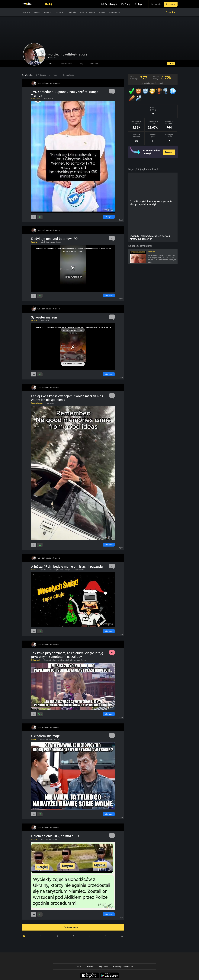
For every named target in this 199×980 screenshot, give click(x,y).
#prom (58, 242)
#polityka (45, 839)
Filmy (128, 4)
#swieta (43, 570)
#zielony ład (64, 660)
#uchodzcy (53, 839)
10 (24, 936)
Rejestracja (171, 4)
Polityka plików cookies (123, 966)
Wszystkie (29, 75)
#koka (51, 739)
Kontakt (79, 966)
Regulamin (104, 966)
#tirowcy (57, 739)
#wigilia (56, 570)
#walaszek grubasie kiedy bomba (72, 570)
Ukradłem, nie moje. (46, 736)
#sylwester (45, 321)
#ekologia (55, 660)
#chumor (51, 403)
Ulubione (94, 64)
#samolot (47, 660)
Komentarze (69, 75)
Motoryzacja (114, 12)
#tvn (45, 99)
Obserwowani (67, 64)
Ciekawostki (60, 12)
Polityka (73, 12)
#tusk (43, 242)
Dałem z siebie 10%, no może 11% (56, 836)
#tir (47, 739)
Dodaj (49, 4)
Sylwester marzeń (44, 317)
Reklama (91, 966)
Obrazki (43, 75)
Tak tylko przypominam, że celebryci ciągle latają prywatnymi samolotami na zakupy (67, 655)
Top (140, 4)
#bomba (50, 570)
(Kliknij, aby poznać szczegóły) (153, 83)
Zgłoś (121, 220)
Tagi (82, 64)
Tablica (51, 64)
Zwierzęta (26, 12)
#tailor (83, 660)
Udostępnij (109, 217)
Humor (37, 12)
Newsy (102, 12)
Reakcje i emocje (88, 12)
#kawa (43, 739)
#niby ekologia (75, 660)
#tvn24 (50, 99)
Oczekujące (111, 4)
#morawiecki (51, 242)
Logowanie (156, 4)
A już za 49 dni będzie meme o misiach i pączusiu (67, 566)
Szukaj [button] (172, 12)
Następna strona (73, 927)
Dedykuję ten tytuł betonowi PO (54, 239)
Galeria (47, 12)
